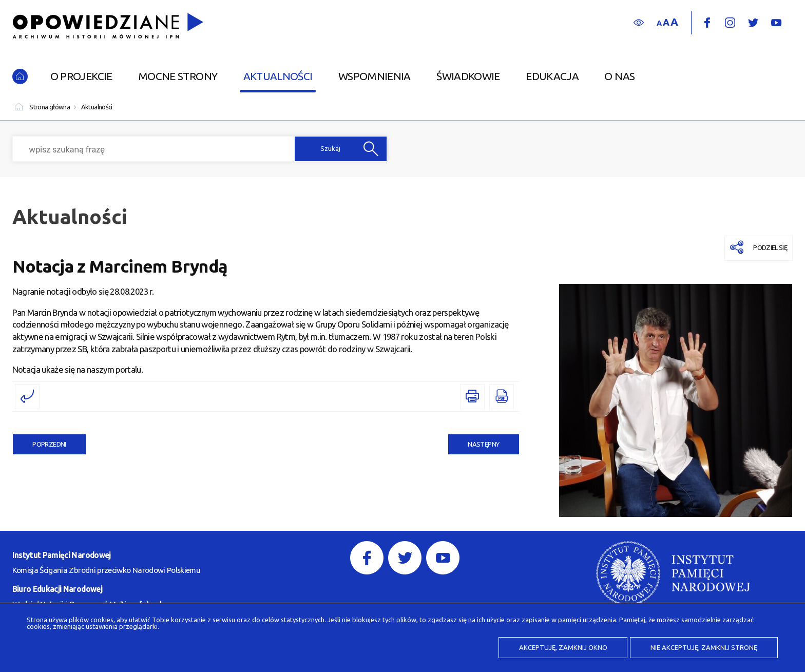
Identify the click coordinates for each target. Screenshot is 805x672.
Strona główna (50, 107)
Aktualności (97, 107)
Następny (474, 441)
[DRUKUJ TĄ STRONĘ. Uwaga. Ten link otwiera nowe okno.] (472, 397)
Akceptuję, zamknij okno (563, 647)
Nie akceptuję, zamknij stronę (704, 647)
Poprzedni (40, 441)
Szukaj (330, 149)
